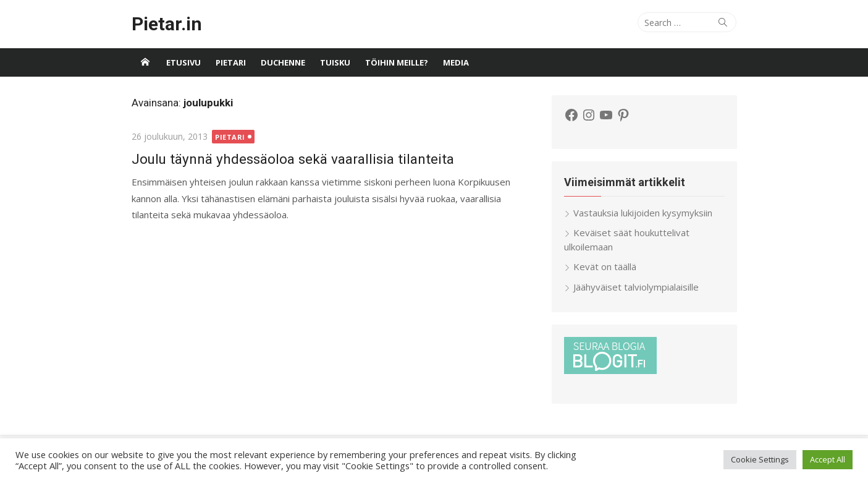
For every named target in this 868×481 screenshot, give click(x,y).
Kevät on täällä (605, 266)
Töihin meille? (397, 62)
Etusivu (183, 62)
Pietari (231, 62)
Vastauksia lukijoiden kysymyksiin (643, 213)
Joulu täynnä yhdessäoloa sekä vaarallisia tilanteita (293, 159)
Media (456, 62)
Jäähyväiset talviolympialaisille (636, 287)
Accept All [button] (828, 459)
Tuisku (335, 62)
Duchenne (283, 62)
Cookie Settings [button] (760, 459)
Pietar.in (167, 24)
